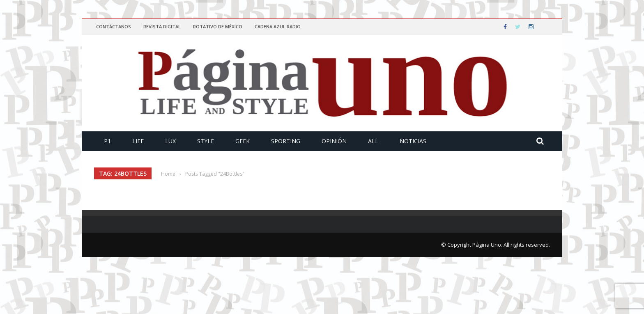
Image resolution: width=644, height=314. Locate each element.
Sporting (286, 141)
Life (138, 141)
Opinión (334, 141)
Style (206, 141)
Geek (243, 141)
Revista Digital (162, 26)
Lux (170, 141)
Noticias (413, 141)
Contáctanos (114, 26)
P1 (107, 141)
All (373, 141)
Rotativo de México (218, 26)
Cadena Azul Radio (278, 26)
